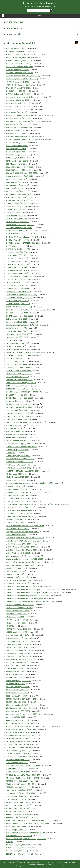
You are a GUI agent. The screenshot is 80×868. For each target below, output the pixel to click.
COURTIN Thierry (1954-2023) (18, 279)
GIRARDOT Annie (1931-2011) (17, 395)
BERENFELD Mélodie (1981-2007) (19, 118)
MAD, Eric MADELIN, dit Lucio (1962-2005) (22, 532)
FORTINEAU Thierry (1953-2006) (19, 371)
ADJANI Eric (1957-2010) (15, 52)
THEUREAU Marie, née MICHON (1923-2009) (23, 766)
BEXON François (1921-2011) (17, 143)
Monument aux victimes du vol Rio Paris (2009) (25, 599)
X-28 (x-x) (10, 842)
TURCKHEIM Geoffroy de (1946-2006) (21, 793)
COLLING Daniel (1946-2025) (17, 270)
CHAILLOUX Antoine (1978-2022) (19, 234)
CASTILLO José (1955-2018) (17, 219)
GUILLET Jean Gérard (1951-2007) (19, 413)
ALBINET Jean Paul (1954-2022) (18, 61)
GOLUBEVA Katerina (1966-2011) (19, 404)
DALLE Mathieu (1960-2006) (17, 286)
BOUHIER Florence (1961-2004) (18, 170)
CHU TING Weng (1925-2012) (17, 261)
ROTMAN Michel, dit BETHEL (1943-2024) (22, 699)
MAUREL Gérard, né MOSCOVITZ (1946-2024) (24, 562)
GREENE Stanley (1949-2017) (17, 410)
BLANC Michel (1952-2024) (16, 152)
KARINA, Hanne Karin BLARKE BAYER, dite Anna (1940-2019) (29, 483)
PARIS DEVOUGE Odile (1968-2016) (20, 650)
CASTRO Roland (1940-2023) (17, 222)
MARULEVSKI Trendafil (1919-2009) (19, 556)
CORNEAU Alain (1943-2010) (17, 273)
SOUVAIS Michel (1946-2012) (17, 748)
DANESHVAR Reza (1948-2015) (18, 289)
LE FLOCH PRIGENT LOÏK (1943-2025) (20, 507)
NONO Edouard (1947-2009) (17, 638)
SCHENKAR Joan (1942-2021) (17, 723)
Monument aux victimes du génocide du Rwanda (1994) (28, 596)
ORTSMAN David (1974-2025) (18, 641)
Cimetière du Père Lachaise (40, 4)
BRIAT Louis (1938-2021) (15, 188)
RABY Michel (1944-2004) (16, 672)
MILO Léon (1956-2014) (15, 574)
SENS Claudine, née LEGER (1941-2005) (21, 729)
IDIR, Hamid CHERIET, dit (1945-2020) (21, 459)
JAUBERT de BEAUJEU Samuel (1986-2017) (23, 471)
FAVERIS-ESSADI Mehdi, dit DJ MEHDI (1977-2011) (25, 352)
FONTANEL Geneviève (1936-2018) (19, 368)
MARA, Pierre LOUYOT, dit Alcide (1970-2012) (23, 541)
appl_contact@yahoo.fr (67, 862)
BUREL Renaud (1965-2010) (16, 197)
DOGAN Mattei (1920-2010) (17, 322)
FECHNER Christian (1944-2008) (19, 356)
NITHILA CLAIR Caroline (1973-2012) (20, 635)
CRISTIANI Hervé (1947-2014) (17, 282)
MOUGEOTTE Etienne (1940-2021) (19, 608)
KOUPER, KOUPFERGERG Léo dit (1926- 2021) (23, 492)
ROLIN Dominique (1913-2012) (17, 693)
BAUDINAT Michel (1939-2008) (18, 100)
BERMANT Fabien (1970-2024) (18, 124)
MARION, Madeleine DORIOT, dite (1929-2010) (24, 550)
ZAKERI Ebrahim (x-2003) (16, 848)
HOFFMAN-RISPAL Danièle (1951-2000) (21, 447)
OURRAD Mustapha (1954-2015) (19, 644)
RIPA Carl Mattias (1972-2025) (18, 687)
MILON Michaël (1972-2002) (17, 577)
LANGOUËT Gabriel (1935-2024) (19, 501)
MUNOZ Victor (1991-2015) (16, 614)
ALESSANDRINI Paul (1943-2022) (18, 64)
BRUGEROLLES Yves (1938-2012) (18, 194)
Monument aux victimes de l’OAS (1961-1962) (24, 586)
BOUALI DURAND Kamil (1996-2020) (20, 167)
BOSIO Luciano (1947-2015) (17, 164)
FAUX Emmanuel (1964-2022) (18, 349)
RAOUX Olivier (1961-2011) (16, 675)
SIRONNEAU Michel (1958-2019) (18, 741)
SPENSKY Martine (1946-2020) (18, 751)
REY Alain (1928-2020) (15, 678)
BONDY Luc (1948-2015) (15, 158)
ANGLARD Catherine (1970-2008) (19, 73)
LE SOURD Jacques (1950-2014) (18, 514)
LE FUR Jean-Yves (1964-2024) (18, 511)
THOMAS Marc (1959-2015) (17, 769)
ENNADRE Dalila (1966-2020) (17, 337)
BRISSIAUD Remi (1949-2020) (17, 191)
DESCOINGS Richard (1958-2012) (19, 307)
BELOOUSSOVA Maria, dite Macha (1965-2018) (24, 115)
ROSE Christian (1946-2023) (17, 696)
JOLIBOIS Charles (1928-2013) (18, 477)
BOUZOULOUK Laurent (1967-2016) (20, 176)
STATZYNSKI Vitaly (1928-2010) (18, 754)
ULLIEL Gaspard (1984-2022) (17, 796)
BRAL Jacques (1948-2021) (16, 179)
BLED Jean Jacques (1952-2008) (19, 155)
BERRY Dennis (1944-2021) (16, 131)
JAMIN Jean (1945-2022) (16, 465)
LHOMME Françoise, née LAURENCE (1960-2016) (25, 526)
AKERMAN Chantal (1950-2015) (18, 58)
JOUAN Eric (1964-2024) (16, 480)
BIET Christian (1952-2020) (16, 149)
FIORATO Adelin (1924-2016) (17, 362)
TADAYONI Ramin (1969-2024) (18, 760)
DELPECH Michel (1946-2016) (17, 301)
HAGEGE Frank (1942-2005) (17, 425)
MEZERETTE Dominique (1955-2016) (20, 565)
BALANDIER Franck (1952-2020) (18, 88)
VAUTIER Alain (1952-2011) (16, 811)
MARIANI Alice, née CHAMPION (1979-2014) (23, 547)
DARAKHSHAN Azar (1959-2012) (18, 292)
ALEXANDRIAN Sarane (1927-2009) (20, 67)
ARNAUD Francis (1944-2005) (18, 82)
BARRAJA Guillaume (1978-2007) (19, 94)
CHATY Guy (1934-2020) (16, 246)
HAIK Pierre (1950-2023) (15, 428)
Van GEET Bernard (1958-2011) (18, 808)
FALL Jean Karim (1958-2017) (17, 343)
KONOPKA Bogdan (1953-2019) (18, 489)
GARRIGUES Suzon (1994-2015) (18, 389)
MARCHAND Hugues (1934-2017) (19, 544)
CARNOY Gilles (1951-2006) (17, 210)
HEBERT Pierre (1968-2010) (16, 438)
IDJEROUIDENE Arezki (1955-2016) (19, 462)
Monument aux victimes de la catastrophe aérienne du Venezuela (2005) (36, 590)
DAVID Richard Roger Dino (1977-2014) (21, 295)
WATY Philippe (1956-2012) (17, 830)
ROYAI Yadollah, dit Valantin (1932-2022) (22, 708)
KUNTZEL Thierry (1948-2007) (18, 495)
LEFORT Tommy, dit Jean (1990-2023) (21, 517)
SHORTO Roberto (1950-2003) (18, 738)
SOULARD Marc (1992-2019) (17, 745)
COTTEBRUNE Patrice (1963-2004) (20, 276)
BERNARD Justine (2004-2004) (18, 128)
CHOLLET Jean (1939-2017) (16, 255)
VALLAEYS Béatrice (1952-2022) (18, 805)
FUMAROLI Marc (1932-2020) (17, 377)
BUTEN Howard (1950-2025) (17, 200)
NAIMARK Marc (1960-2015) (17, 620)
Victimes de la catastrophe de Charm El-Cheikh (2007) (28, 821)
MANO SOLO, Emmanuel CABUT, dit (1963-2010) (25, 538)
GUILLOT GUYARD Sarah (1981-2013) (20, 416)
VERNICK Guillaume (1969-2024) (19, 814)
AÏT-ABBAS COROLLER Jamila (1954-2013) (22, 55)
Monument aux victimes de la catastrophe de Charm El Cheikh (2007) (34, 593)
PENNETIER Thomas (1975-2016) (19, 656)
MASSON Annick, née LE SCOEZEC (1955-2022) (24, 559)
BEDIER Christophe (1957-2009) (19, 106)
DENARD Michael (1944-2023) (18, 304)
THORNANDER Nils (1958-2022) (18, 772)
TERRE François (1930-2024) (17, 763)
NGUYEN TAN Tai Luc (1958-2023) (19, 629)
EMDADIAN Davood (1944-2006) (19, 334)
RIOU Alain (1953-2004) (15, 684)
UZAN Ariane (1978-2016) (16, 799)
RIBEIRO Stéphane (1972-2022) (18, 681)
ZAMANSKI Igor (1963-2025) (17, 851)
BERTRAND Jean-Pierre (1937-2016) (20, 137)
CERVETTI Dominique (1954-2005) (19, 228)
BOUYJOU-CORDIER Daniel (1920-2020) (22, 173)
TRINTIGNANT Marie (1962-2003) (19, 790)
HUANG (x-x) (11, 453)
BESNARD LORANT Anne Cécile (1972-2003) (23, 140)
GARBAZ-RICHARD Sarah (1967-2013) (21, 383)
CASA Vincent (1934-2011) (16, 216)
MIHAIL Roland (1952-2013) (16, 568)
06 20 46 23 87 (53, 862)
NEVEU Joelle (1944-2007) (16, 623)
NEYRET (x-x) (11, 626)
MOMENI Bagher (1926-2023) (17, 583)
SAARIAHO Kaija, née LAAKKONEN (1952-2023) (24, 714)
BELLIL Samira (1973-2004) (16, 112)
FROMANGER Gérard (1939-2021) (19, 374)
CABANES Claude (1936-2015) (18, 203)
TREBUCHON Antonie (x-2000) (18, 787)
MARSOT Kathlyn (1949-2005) (18, 553)
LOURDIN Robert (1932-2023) (17, 529)
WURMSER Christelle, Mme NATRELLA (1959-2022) (26, 839)
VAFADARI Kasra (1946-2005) (18, 802)
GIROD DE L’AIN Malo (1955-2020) (19, 398)
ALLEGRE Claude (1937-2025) (17, 70)
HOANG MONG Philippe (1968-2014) (20, 444)
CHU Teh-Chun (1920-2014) (17, 258)
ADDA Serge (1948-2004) (16, 48)
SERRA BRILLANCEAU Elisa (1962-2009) (21, 735)
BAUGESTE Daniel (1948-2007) (18, 103)
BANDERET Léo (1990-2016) (17, 91)
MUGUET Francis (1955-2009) (18, 611)
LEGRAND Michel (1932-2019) (17, 520)
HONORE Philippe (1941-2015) (17, 450)
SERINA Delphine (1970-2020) (18, 732)
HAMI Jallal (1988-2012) (15, 432)
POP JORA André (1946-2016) (18, 666)
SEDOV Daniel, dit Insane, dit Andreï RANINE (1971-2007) (28, 726)
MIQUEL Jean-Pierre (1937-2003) (19, 580)
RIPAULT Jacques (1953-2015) (18, 690)
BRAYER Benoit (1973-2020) (17, 182)
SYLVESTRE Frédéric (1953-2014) (19, 757)
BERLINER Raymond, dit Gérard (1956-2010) (23, 121)
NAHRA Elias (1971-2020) (15, 617)
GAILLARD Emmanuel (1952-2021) (19, 380)
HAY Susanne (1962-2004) (16, 435)
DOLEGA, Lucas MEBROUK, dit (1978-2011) (22, 325)
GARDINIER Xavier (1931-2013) (17, 386)
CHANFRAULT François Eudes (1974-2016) (22, 237)
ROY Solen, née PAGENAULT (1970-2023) (22, 705)
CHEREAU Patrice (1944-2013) (18, 249)
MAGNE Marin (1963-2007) (16, 535)
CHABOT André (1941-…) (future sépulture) (23, 231)
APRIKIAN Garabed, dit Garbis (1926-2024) (23, 76)
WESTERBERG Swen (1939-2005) (19, 836)
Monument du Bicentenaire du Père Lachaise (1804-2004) (29, 602)
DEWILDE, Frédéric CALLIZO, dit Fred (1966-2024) (25, 310)
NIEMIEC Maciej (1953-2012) (17, 632)
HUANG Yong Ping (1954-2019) (18, 456)
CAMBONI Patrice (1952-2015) (18, 207)
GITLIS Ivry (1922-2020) (15, 401)
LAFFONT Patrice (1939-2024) (18, 498)
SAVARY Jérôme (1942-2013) (17, 720)
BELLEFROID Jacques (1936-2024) (19, 109)
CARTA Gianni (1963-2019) (16, 213)
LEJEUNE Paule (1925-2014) (17, 523)
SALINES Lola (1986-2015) (16, 717)
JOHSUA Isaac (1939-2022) (17, 474)
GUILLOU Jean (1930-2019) (16, 419)
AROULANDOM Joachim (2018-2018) (20, 85)
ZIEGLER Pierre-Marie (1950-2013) (19, 854)
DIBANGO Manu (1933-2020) (17, 313)
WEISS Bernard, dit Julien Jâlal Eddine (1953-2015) (26, 833)
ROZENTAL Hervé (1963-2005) (18, 711)
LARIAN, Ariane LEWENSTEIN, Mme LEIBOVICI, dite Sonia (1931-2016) (32, 504)
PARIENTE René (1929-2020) (17, 647)
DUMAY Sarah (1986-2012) (16, 328)
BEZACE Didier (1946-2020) (17, 146)
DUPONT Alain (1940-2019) (16, 331)
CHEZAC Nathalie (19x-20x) (17, 252)
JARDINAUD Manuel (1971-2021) (18, 468)
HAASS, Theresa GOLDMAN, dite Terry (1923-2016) (26, 422)
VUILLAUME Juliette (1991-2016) (18, 827)
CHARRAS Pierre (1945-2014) (17, 240)
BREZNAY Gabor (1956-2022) (17, 185)
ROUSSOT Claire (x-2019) (16, 702)
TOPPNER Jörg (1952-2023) (17, 781)
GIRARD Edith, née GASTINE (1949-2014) (22, 392)
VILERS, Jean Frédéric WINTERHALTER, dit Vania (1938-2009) (30, 824)
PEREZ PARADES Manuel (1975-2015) (20, 659)
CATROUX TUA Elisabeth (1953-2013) (20, 225)
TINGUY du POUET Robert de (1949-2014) (22, 778)
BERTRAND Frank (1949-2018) (18, 134)
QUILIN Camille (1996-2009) (17, 669)
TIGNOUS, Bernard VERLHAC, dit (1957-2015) (23, 775)
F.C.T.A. (9, 340)
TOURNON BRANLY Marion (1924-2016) (21, 784)
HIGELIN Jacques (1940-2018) (17, 441)
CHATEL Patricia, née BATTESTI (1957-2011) (23, 243)
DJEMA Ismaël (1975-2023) (17, 319)
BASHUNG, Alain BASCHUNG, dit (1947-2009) (23, 97)
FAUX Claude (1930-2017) (16, 346)
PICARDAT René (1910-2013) (17, 662)
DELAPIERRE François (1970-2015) (19, 298)
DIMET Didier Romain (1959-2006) (19, 316)
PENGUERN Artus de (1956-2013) (19, 653)
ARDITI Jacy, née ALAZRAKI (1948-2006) (22, 79)
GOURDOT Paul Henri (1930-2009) (19, 407)
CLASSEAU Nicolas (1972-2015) (18, 264)
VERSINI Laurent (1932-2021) (17, 817)
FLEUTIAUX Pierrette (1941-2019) (19, 365)
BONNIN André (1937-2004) (17, 161)
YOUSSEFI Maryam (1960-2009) (18, 845)
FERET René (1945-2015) (16, 359)
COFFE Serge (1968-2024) (16, 267)
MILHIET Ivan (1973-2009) (16, 571)
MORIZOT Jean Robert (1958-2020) (20, 605)
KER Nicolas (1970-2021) (15, 486)
